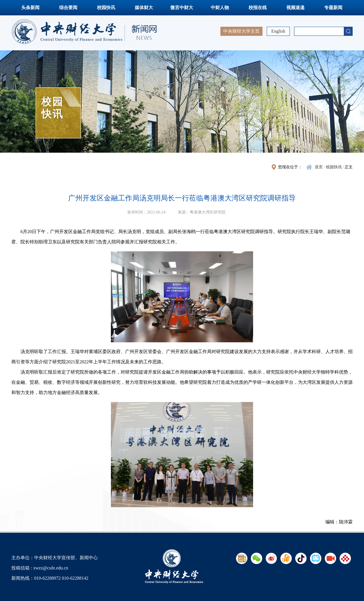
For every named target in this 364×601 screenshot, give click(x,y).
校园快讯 (106, 8)
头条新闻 (30, 8)
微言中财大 (182, 8)
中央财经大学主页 (241, 31)
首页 (319, 167)
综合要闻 (68, 8)
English (278, 31)
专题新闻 (333, 8)
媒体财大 (144, 8)
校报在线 (258, 8)
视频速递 (295, 8)
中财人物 (220, 8)
